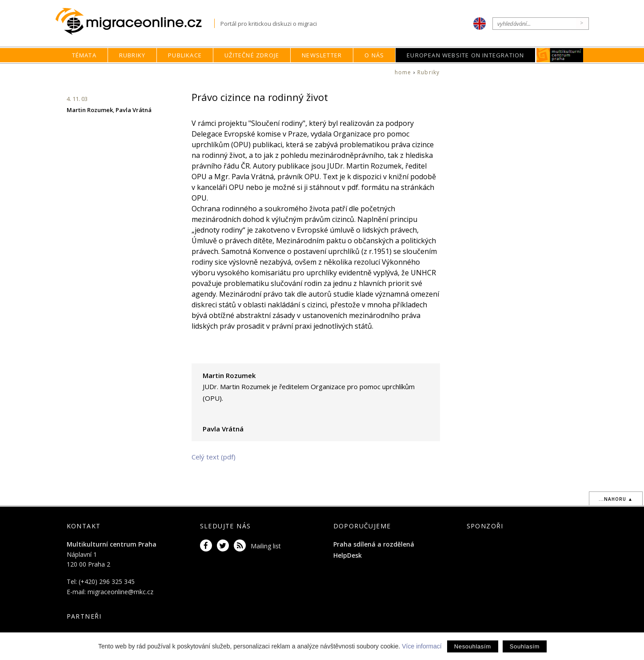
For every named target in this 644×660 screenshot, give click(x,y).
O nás (374, 55)
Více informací (422, 646)
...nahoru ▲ (616, 499)
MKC (560, 55)
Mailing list (266, 546)
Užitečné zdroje (252, 55)
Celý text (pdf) (214, 457)
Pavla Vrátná (134, 110)
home (403, 72)
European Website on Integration (465, 55)
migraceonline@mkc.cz (120, 592)
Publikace (185, 55)
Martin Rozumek (90, 110)
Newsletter (322, 55)
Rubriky (132, 55)
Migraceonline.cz (135, 22)
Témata (84, 55)
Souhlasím (525, 646)
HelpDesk (348, 555)
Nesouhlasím (473, 646)
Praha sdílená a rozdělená (374, 544)
